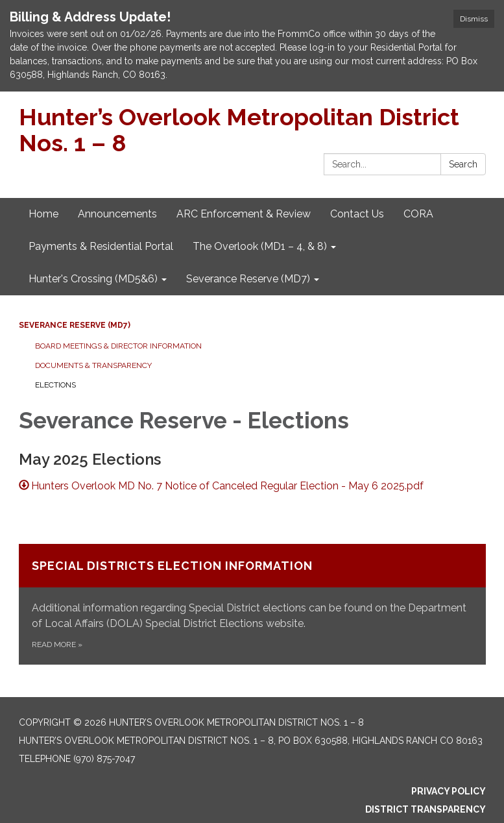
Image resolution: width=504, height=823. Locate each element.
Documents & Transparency (93, 365)
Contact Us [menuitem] (357, 214)
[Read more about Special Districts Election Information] (252, 604)
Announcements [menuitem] (117, 214)
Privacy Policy (449, 791)
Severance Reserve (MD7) (75, 325)
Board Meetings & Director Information (118, 346)
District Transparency (426, 809)
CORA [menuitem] (418, 214)
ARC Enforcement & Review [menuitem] (244, 214)
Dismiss (474, 19)
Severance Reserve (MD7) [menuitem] (248, 279)
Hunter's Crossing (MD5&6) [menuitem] (93, 279)
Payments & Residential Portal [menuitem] (101, 246)
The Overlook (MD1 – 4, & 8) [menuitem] (260, 246)
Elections (55, 385)
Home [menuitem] (43, 214)
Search (463, 164)
